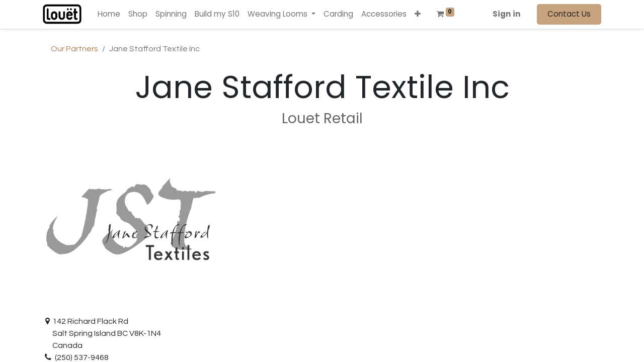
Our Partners (74, 49)
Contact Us (569, 14)
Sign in (507, 14)
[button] (418, 14)
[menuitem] (109, 14)
